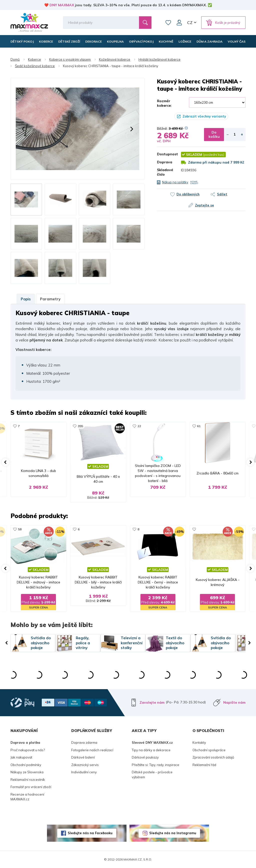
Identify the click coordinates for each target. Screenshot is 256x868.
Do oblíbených (188, 194)
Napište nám (234, 702)
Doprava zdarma (84, 742)
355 (80, 426)
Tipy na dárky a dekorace (151, 750)
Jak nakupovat (21, 757)
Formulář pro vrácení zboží (31, 787)
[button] (23, 129)
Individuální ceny (84, 772)
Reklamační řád (204, 765)
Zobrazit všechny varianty (204, 116)
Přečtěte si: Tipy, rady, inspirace (155, 765)
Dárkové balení (83, 757)
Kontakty (199, 742)
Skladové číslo (165, 172)
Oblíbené (168, 23)
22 (139, 426)
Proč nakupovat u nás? (28, 750)
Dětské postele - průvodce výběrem (152, 775)
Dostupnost (165, 154)
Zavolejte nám (152, 702)
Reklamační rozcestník (28, 780)
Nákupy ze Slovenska (27, 772)
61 (199, 426)
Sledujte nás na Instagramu (173, 833)
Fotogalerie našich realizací (92, 750)
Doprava (165, 162)
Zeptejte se (204, 205)
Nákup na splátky (175, 182)
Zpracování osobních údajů (213, 757)
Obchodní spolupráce (209, 750)
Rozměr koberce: (164, 103)
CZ (190, 23)
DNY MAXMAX (62, 5)
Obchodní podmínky (26, 765)
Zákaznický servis (85, 765)
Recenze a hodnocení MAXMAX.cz (27, 797)
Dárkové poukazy (145, 757)
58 (20, 529)
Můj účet (179, 23)
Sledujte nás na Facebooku (90, 833)
